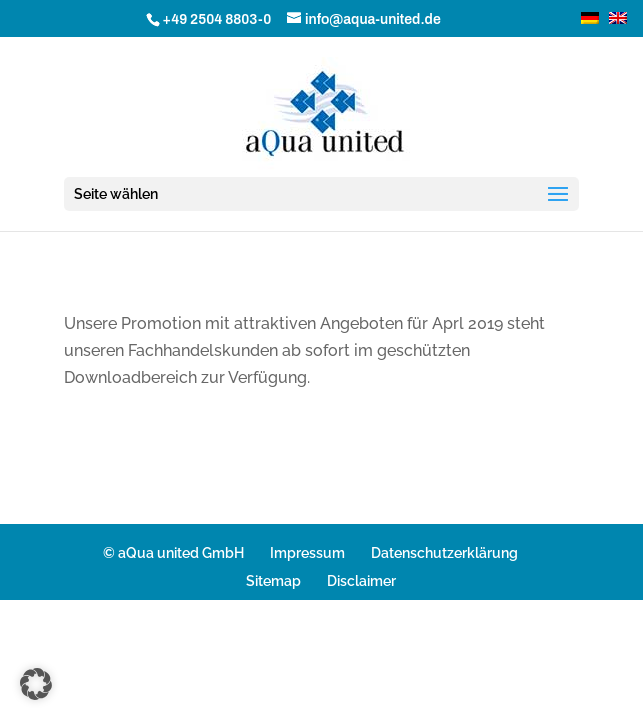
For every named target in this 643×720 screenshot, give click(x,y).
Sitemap (273, 581)
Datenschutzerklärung (444, 553)
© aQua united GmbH (173, 553)
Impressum (307, 553)
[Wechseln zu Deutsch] (585, 18)
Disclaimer (361, 581)
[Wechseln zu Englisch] (613, 18)
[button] (36, 684)
